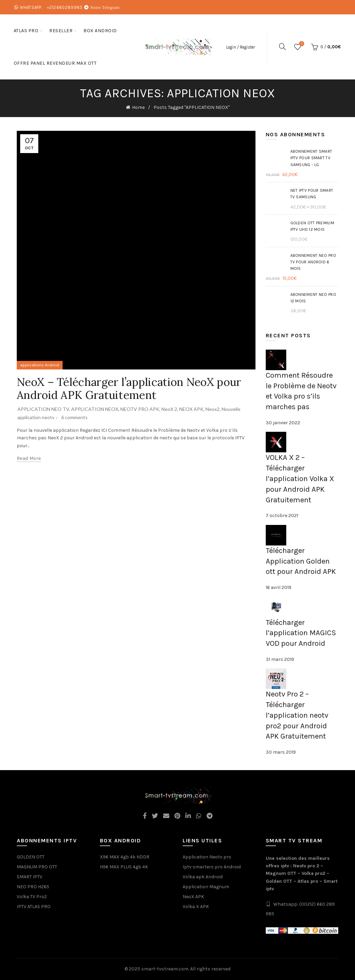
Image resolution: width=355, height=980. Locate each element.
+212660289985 (65, 7)
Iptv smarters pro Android (212, 867)
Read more (29, 458)
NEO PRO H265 (33, 887)
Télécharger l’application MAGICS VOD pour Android (301, 633)
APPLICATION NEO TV (43, 409)
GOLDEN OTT (31, 857)
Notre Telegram (105, 7)
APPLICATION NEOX (95, 409)
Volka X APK (196, 907)
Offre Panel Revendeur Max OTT (55, 63)
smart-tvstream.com (165, 969)
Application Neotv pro (207, 857)
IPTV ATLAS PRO (34, 907)
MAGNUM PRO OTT (37, 867)
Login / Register (240, 47)
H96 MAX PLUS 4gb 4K (124, 867)
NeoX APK (193, 897)
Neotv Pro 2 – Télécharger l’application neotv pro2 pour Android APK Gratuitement (297, 715)
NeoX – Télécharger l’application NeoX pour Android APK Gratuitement (129, 388)
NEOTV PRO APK (140, 409)
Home (138, 107)
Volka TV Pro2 (32, 897)
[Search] (282, 47)
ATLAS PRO (26, 31)
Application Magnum (206, 887)
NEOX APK (191, 409)
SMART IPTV (30, 877)
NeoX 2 (169, 409)
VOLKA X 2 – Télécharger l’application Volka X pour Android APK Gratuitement (300, 479)
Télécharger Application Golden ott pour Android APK (301, 561)
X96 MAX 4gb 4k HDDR (125, 857)
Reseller (61, 31)
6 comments (74, 417)
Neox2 (213, 409)
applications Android (40, 365)
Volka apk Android (203, 877)
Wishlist (301, 44)
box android (100, 31)
